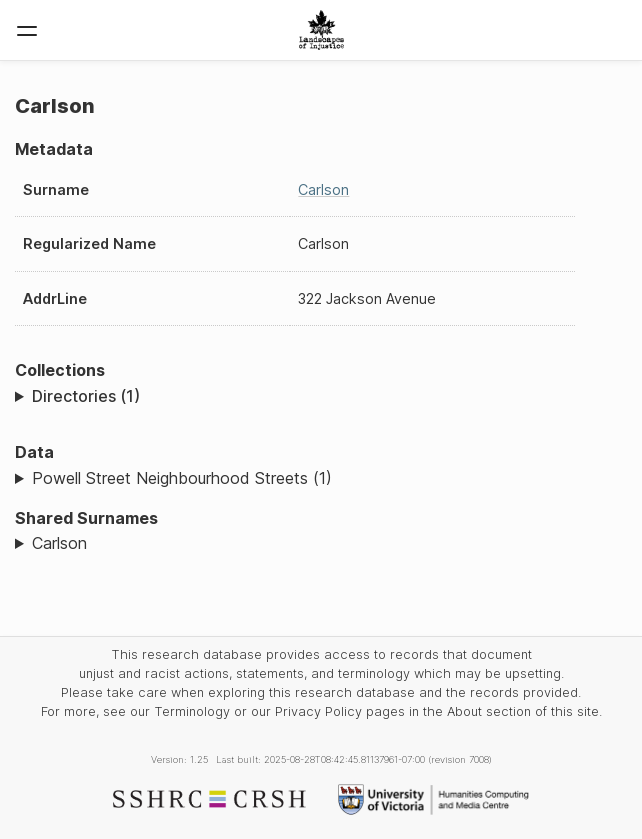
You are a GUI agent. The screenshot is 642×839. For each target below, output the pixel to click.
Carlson (323, 189)
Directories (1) (86, 396)
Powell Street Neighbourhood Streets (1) (182, 478)
